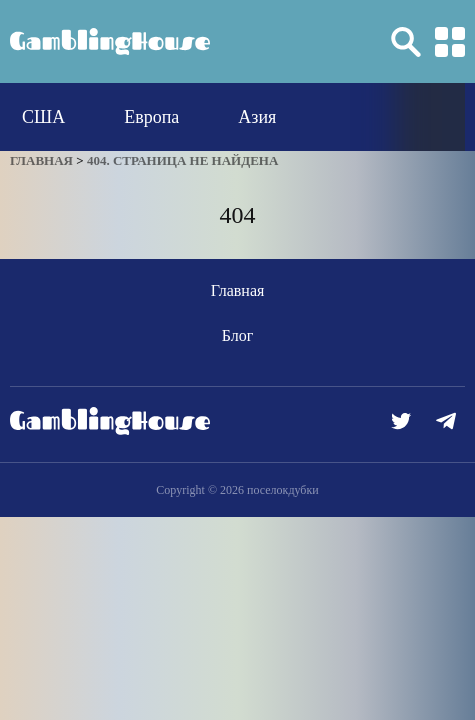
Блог (238, 335)
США (43, 117)
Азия (257, 117)
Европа (151, 117)
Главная (238, 290)
